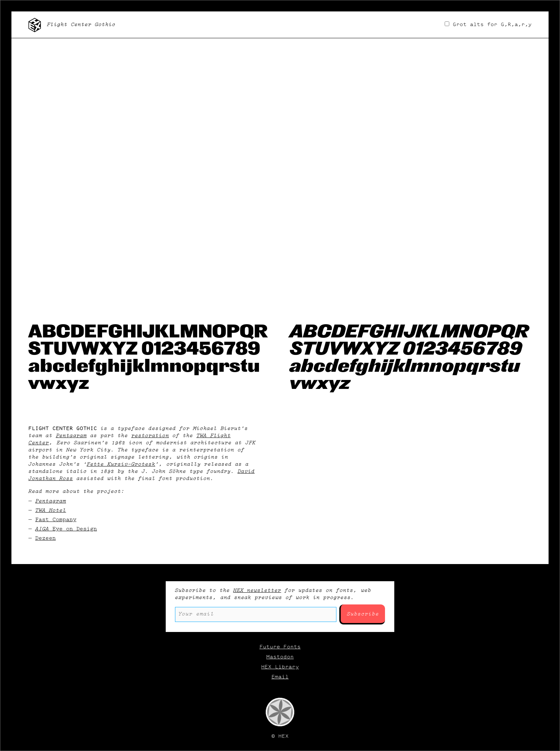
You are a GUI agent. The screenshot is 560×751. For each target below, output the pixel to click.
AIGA (66, 529)
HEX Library (280, 667)
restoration (150, 436)
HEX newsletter (257, 591)
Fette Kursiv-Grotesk (121, 464)
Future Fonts (280, 647)
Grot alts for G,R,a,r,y (488, 25)
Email (280, 677)
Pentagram (71, 436)
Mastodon (280, 657)
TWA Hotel (51, 510)
